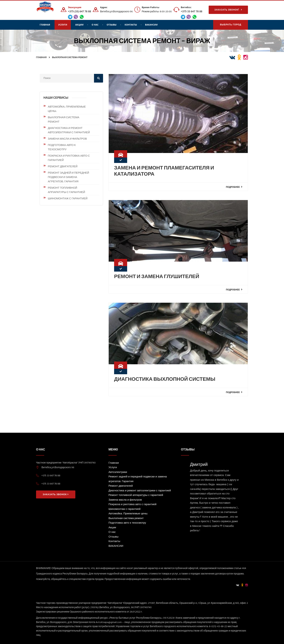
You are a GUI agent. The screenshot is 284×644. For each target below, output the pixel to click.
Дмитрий (199, 464)
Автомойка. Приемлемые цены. (67, 109)
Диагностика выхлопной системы (165, 379)
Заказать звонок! (228, 10)
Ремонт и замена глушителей (157, 276)
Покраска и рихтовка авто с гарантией (69, 158)
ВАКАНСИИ (151, 25)
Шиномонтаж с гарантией (68, 198)
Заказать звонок (56, 495)
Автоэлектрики (118, 472)
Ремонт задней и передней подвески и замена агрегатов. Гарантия (68, 177)
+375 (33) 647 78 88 (79, 11)
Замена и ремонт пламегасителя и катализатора (164, 171)
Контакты (131, 25)
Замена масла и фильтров (67, 139)
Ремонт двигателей (63, 166)
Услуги (63, 25)
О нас (95, 25)
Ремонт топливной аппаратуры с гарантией (66, 190)
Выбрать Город (231, 25)
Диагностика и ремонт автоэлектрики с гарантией (69, 130)
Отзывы (112, 25)
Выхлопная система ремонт (70, 57)
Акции (79, 25)
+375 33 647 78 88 (192, 11)
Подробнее (234, 187)
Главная (45, 25)
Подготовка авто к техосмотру (62, 147)
